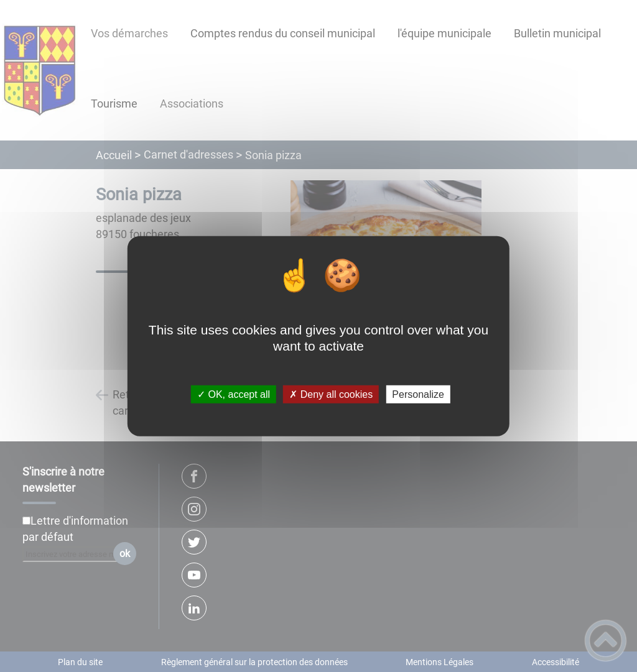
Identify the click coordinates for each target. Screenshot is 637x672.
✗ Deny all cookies (331, 394)
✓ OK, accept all (234, 394)
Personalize (418, 394)
